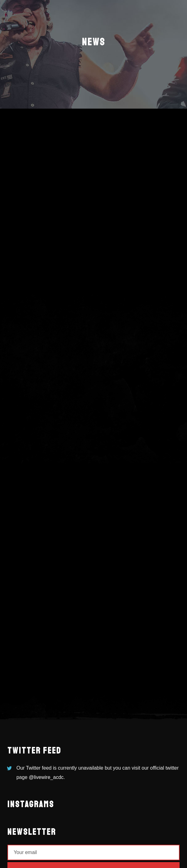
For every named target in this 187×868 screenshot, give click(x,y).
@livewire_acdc (46, 777)
